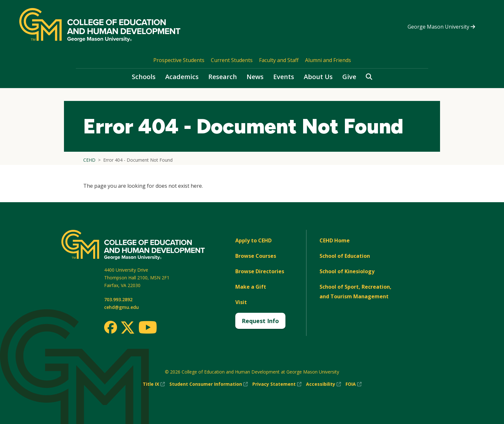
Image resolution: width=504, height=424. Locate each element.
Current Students (232, 60)
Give (349, 77)
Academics (182, 77)
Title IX (154, 384)
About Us (318, 77)
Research (223, 77)
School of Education (345, 256)
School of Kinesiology (347, 271)
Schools (144, 77)
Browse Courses (256, 256)
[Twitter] (128, 328)
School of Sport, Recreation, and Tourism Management (355, 292)
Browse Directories (260, 271)
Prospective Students (179, 60)
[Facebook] (111, 327)
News (255, 77)
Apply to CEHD (253, 240)
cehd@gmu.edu (122, 307)
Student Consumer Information (209, 384)
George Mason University (441, 27)
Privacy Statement (277, 384)
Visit (241, 302)
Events (284, 77)
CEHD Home (335, 240)
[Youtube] (148, 328)
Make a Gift (251, 287)
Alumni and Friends (328, 60)
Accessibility (324, 384)
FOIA (354, 384)
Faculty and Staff (279, 60)
